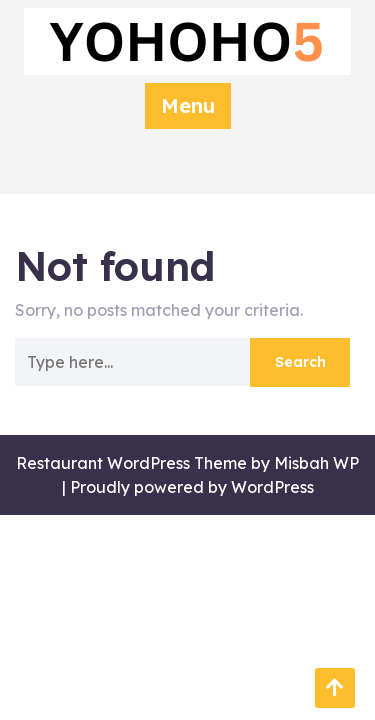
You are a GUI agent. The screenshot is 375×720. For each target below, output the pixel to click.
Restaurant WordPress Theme (131, 463)
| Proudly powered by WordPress (188, 487)
